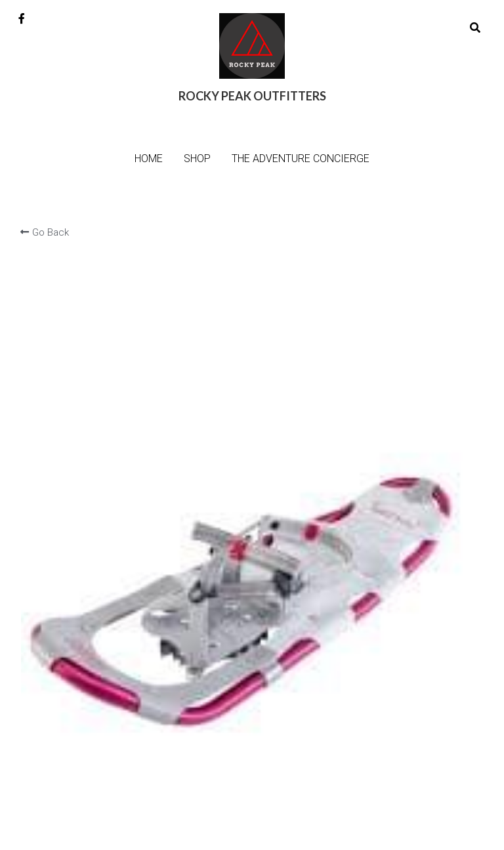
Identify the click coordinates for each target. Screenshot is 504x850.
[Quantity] (381, 340)
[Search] (475, 28)
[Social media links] (22, 18)
